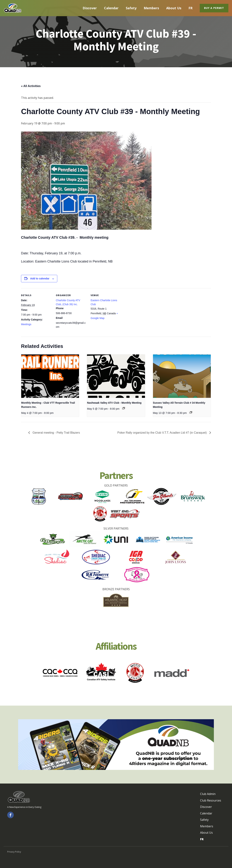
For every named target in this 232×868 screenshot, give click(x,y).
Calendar (111, 8)
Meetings (26, 324)
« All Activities (31, 86)
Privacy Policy (14, 852)
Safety (131, 8)
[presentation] (50, 376)
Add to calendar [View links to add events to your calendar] (40, 278)
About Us (174, 8)
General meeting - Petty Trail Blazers (56, 433)
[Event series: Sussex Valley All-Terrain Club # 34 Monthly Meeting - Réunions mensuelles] (191, 412)
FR (190, 8)
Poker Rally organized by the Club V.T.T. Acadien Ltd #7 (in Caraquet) (162, 433)
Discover (90, 8)
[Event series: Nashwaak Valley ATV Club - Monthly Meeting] (124, 408)
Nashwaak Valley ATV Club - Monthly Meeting (114, 403)
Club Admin (208, 794)
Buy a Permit (214, 8)
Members (151, 8)
